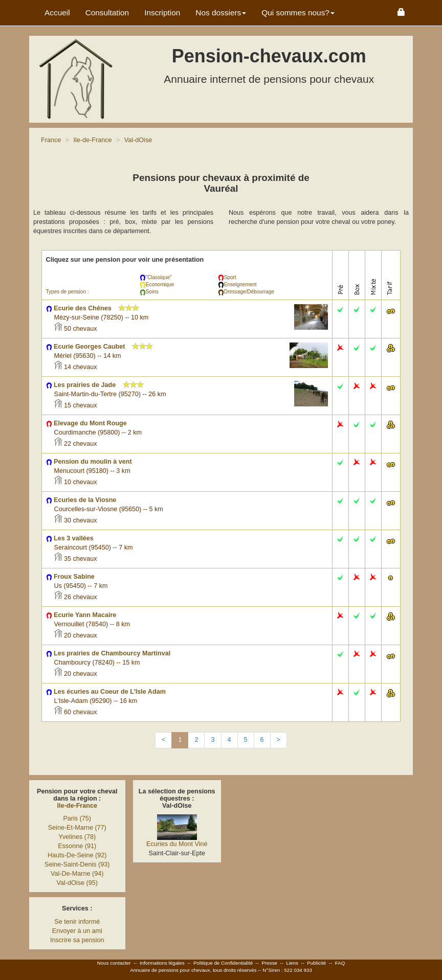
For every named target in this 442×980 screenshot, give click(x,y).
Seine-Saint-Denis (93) (77, 864)
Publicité (316, 963)
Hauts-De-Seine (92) (77, 855)
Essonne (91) (77, 846)
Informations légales (162, 963)
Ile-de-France (77, 806)
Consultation (107, 13)
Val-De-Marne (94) (77, 874)
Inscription (162, 13)
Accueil (57, 13)
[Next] (279, 740)
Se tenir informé (77, 922)
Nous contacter (114, 963)
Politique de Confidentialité (223, 963)
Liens (292, 963)
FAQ (340, 963)
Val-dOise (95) (77, 883)
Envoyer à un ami (77, 931)
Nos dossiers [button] (221, 13)
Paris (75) (77, 818)
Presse (270, 963)
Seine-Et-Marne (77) (77, 828)
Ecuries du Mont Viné (177, 844)
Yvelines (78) (77, 837)
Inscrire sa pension (77, 940)
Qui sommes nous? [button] (298, 13)
